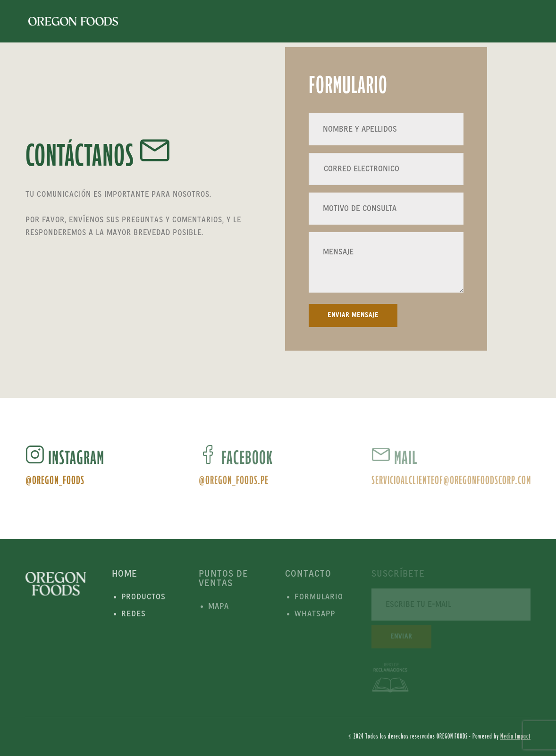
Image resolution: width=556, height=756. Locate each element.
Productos (143, 597)
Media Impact (515, 736)
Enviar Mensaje (353, 315)
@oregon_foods (55, 480)
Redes (134, 614)
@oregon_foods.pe (234, 480)
